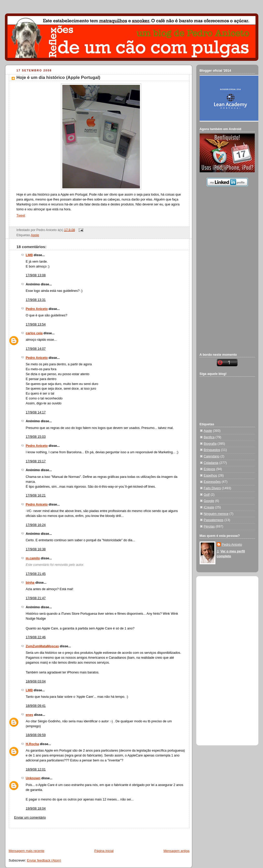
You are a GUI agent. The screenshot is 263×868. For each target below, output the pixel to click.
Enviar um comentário (30, 818)
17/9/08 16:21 (36, 495)
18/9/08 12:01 (36, 769)
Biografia (210, 444)
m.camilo (33, 558)
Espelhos (211, 476)
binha (30, 583)
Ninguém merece (216, 514)
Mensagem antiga (176, 851)
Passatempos (214, 520)
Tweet (21, 216)
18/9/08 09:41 (36, 706)
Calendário (212, 456)
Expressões (212, 482)
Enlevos (210, 469)
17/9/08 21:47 (36, 598)
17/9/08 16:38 (36, 549)
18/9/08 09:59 (36, 735)
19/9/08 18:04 (36, 808)
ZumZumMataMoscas (42, 646)
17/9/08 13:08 (36, 275)
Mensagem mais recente (27, 851)
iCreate (209, 507)
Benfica (209, 437)
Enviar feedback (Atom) (44, 860)
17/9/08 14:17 (36, 412)
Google (209, 501)
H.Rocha (32, 744)
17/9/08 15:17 (36, 461)
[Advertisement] (66, 836)
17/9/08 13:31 (36, 300)
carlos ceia (34, 333)
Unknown (33, 778)
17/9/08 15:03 (36, 437)
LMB (29, 255)
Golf (207, 495)
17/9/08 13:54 (36, 324)
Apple (35, 235)
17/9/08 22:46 (36, 637)
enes (30, 715)
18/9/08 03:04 (36, 681)
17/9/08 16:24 (36, 525)
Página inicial (104, 851)
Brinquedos (212, 450)
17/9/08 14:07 (36, 349)
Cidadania (211, 463)
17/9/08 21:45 (36, 574)
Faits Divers (212, 488)
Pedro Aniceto (37, 309)
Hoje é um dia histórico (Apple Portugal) (58, 77)
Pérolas (209, 526)
